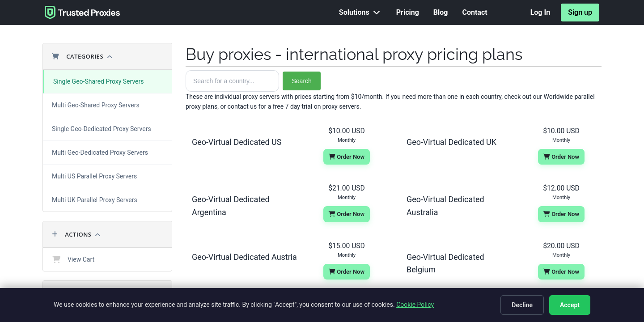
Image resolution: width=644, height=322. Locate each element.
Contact (475, 12)
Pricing (408, 12)
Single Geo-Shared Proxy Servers (98, 81)
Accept (570, 305)
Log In (540, 12)
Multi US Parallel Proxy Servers (94, 176)
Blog (441, 12)
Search (301, 81)
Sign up (580, 12)
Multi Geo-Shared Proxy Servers (96, 105)
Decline (522, 305)
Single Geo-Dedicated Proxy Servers (102, 129)
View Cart (73, 259)
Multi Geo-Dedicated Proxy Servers (100, 153)
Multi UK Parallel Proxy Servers (95, 200)
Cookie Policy (415, 305)
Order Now (347, 157)
